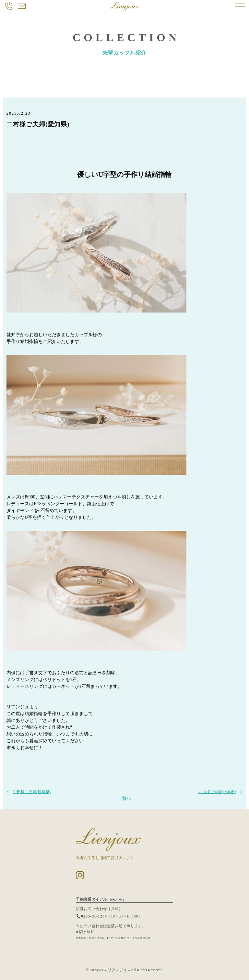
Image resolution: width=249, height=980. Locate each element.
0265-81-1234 (91, 916)
